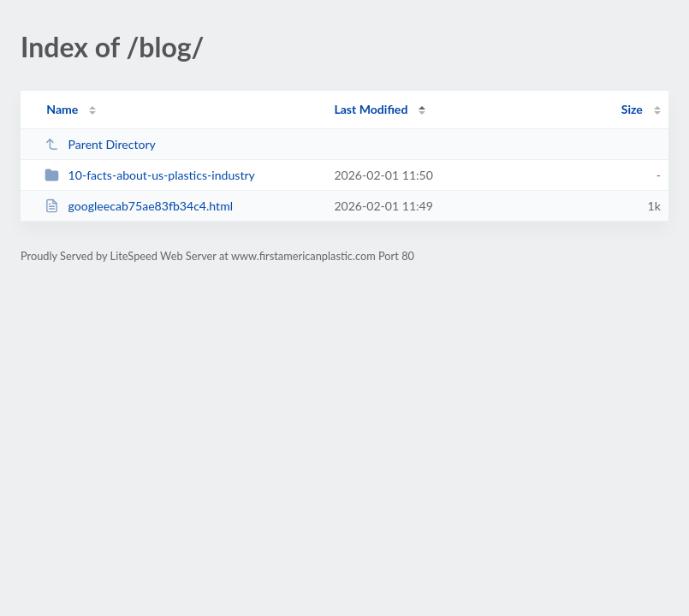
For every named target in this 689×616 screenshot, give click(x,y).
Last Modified (371, 109)
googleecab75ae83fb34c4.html (139, 206)
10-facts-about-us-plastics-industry (150, 175)
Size (632, 109)
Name (62, 109)
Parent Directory (100, 144)
